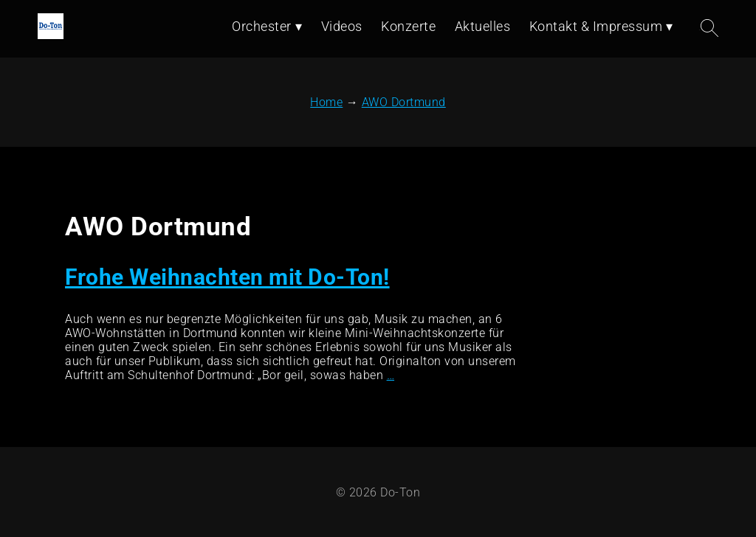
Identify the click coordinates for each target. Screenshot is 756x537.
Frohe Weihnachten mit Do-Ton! (227, 277)
